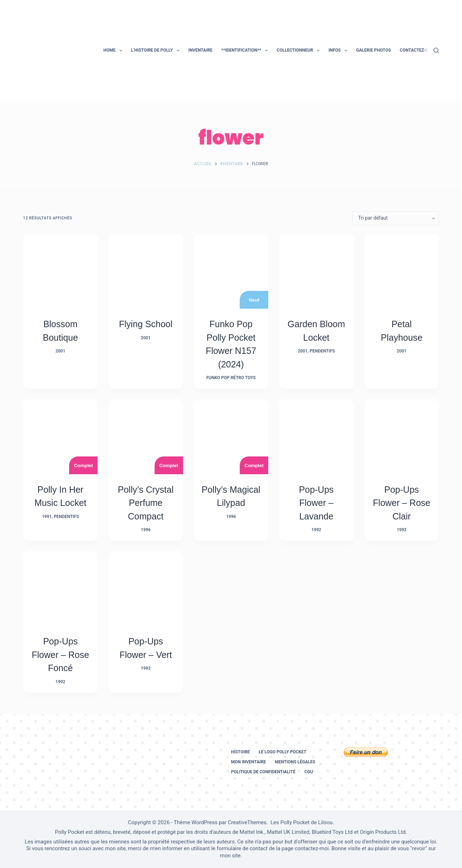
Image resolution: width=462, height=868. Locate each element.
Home (114, 51)
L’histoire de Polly (157, 51)
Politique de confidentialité (263, 772)
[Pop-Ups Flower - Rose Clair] (402, 437)
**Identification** (246, 51)
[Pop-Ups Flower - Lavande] (316, 437)
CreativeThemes (247, 822)
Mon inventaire (248, 762)
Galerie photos (373, 50)
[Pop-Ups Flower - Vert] (146, 589)
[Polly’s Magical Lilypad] (231, 437)
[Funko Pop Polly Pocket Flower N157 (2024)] (231, 271)
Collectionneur (300, 51)
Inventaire (201, 50)
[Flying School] (146, 271)
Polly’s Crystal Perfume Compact (146, 503)
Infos (339, 51)
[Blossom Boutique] (60, 271)
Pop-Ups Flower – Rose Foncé (60, 655)
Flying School (146, 324)
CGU (308, 772)
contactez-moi (312, 848)
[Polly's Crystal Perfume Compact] (146, 437)
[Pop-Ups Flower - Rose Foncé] (60, 589)
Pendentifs (322, 351)
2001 (60, 351)
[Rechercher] (436, 50)
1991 (47, 517)
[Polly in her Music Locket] (60, 437)
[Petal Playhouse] (402, 271)
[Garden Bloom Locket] (316, 271)
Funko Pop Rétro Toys (231, 378)
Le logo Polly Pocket (282, 752)
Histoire (240, 752)
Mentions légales (295, 762)
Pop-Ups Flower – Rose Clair (402, 503)
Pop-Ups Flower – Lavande (316, 503)
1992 (316, 530)
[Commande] (396, 218)
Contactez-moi (417, 50)
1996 (146, 530)
